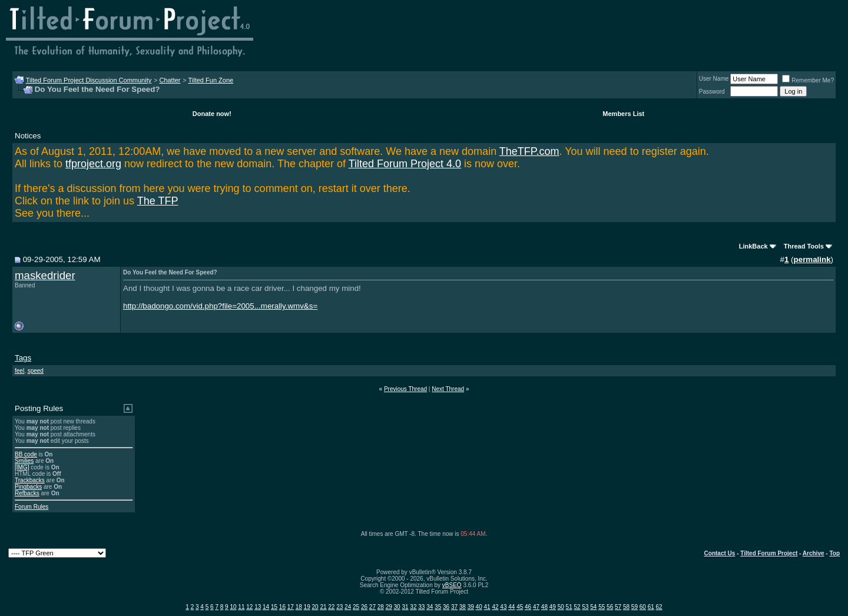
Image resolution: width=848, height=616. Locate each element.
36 (446, 607)
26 (364, 607)
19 (307, 607)
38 (463, 607)
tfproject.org (93, 164)
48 (544, 607)
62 (659, 607)
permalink (812, 259)
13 (258, 607)
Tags (23, 358)
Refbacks (27, 493)
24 (348, 607)
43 (503, 607)
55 (602, 607)
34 (430, 607)
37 (454, 607)
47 (536, 607)
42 (495, 607)
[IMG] (22, 467)
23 (339, 607)
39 (471, 607)
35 (438, 607)
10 (233, 607)
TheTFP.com (529, 151)
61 (651, 607)
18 (299, 607)
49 (553, 607)
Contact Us (720, 553)
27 (372, 607)
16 (282, 607)
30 (397, 607)
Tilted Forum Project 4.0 (405, 164)
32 (413, 607)
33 (421, 607)
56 (610, 607)
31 (405, 607)
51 (569, 607)
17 (291, 607)
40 (479, 607)
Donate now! (212, 114)
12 (249, 607)
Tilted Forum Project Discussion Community (89, 80)
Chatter (170, 80)
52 (577, 607)
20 (315, 607)
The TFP (158, 201)
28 (381, 607)
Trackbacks (30, 480)
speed (36, 371)
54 (593, 607)
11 (241, 607)
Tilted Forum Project (769, 553)
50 (561, 607)
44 (511, 607)
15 (274, 607)
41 (487, 607)
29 (389, 607)
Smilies (24, 461)
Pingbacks (28, 487)
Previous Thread (405, 389)
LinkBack (753, 246)
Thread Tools (804, 246)
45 (520, 607)
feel (19, 371)
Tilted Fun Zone (211, 80)
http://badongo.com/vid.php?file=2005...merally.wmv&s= (220, 306)
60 (643, 607)
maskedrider (45, 275)
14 (266, 607)
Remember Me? (808, 80)
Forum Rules (32, 507)
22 (331, 607)
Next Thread (448, 389)
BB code (26, 454)
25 (356, 607)
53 (585, 607)
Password (712, 92)
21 (323, 607)
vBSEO (452, 585)
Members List (623, 114)
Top (834, 553)
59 (635, 607)
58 (626, 607)
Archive (814, 553)
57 (618, 607)
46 (528, 607)
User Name (714, 79)
